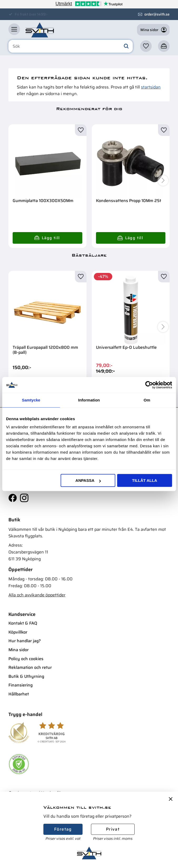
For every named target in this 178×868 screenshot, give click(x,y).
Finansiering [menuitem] (21, 685)
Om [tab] (147, 400)
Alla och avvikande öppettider (37, 595)
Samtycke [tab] (31, 400)
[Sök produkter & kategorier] (71, 46)
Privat (113, 829)
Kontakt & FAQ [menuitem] (23, 623)
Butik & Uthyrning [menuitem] (26, 676)
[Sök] (126, 46)
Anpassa (88, 480)
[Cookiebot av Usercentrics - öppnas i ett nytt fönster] (149, 385)
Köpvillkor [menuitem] (18, 632)
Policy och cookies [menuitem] (26, 659)
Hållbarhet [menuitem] (19, 694)
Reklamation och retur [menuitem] (30, 667)
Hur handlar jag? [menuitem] (25, 641)
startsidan (151, 87)
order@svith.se (157, 14)
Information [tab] (89, 400)
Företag (63, 829)
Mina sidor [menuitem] (19, 650)
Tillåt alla (144, 480)
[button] (14, 29)
